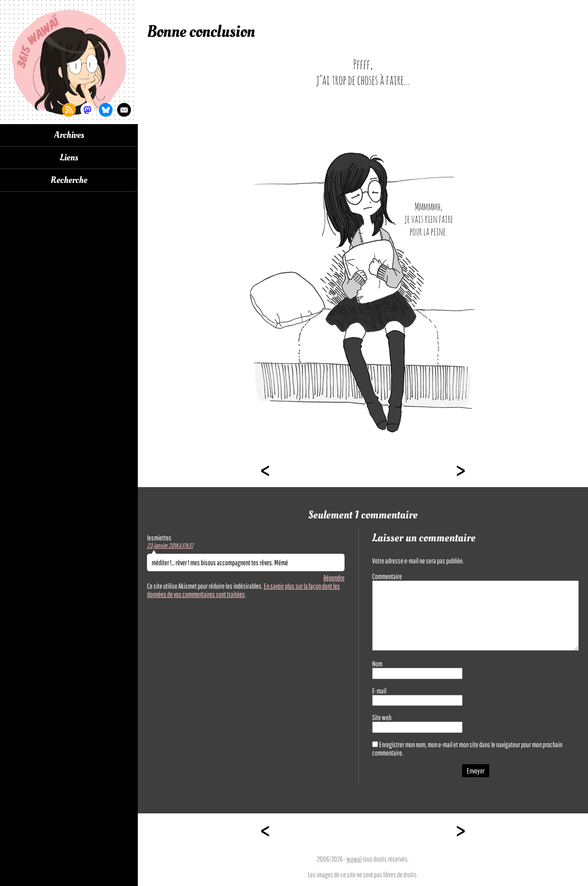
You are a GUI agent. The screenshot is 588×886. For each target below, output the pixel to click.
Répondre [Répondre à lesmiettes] (334, 578)
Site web (382, 717)
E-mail (379, 691)
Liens (69, 158)
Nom (377, 664)
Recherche (69, 180)
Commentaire (387, 576)
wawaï (354, 859)
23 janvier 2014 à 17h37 (170, 545)
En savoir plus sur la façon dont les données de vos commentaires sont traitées (243, 590)
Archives (69, 135)
